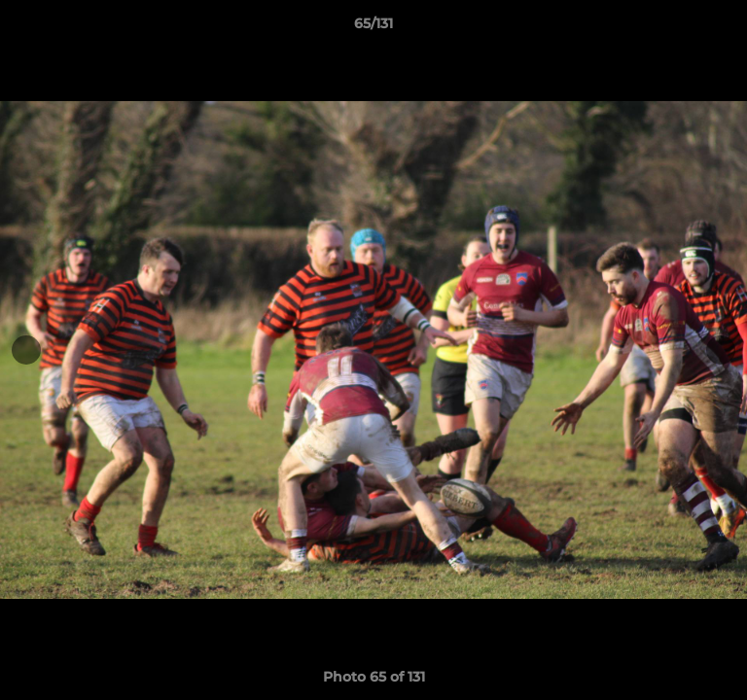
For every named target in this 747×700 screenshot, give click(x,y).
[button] (724, 28)
